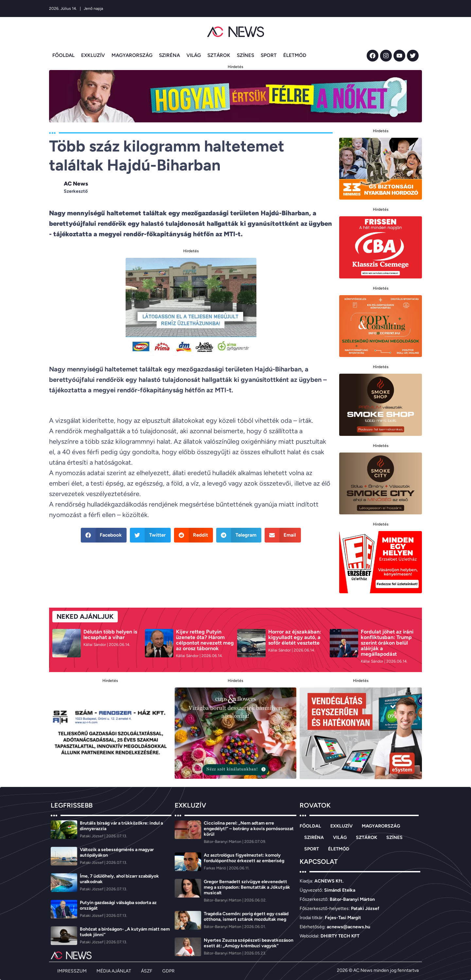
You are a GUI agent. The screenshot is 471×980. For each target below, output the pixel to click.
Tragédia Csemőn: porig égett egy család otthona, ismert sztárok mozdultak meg (246, 917)
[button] (104, 535)
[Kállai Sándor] (95, 645)
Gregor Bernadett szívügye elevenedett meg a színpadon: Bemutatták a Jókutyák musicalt (247, 887)
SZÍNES (245, 55)
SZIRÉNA (169, 55)
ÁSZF (147, 971)
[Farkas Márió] (215, 868)
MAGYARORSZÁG (132, 55)
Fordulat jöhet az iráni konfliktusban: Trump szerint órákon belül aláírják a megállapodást (387, 643)
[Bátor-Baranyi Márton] (223, 842)
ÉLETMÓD (295, 55)
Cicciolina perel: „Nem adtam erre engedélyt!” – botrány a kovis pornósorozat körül (249, 829)
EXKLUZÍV (93, 55)
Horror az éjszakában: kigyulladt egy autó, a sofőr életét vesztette (295, 637)
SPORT (269, 55)
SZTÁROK (219, 55)
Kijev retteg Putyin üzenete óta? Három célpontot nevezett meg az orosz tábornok (205, 640)
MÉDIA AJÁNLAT (114, 971)
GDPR (168, 971)
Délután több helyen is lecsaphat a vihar (110, 634)
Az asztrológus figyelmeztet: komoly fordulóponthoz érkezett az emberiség (244, 858)
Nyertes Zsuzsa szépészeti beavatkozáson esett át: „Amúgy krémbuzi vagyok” (249, 943)
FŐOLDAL (63, 55)
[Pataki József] (92, 836)
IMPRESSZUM (72, 971)
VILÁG (194, 55)
